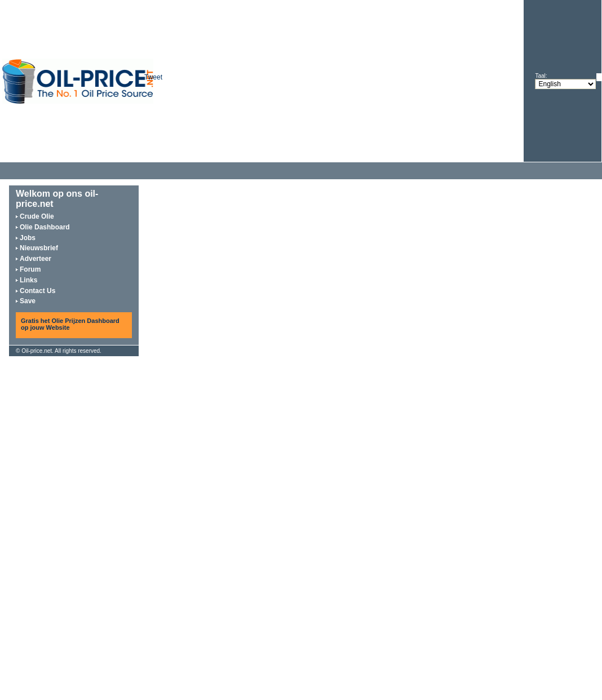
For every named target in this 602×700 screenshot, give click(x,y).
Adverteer (36, 259)
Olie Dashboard (45, 227)
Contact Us (37, 291)
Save (28, 301)
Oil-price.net (37, 351)
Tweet (153, 77)
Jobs (28, 238)
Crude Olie (37, 216)
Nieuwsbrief (39, 248)
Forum (30, 269)
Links (28, 280)
